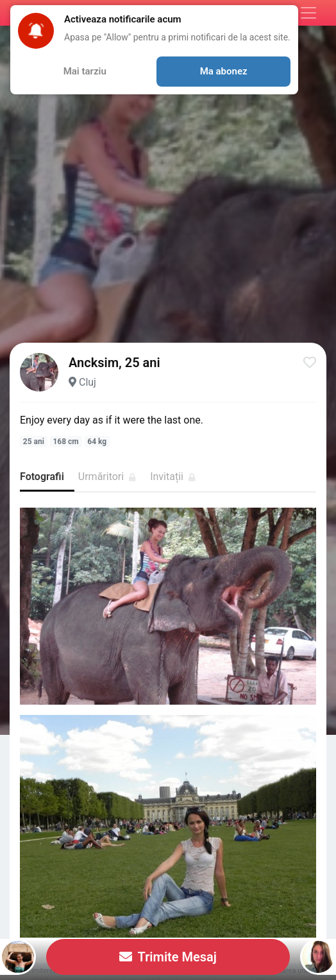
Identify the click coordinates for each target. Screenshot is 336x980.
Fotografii (42, 477)
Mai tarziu (85, 71)
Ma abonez (224, 71)
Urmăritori (107, 477)
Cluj (88, 382)
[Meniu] (308, 13)
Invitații (173, 477)
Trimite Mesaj (168, 957)
